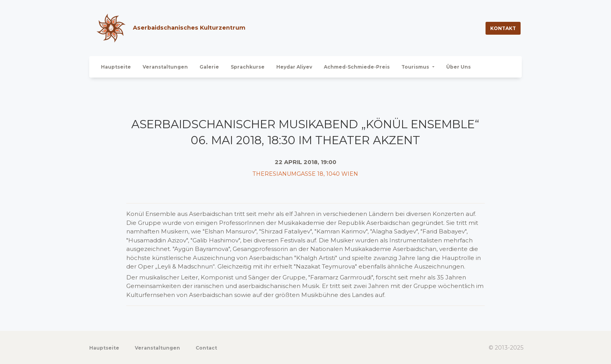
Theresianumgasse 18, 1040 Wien (305, 174)
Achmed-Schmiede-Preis (357, 67)
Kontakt (503, 28)
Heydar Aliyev (294, 67)
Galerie (209, 67)
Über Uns (458, 67)
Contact (206, 348)
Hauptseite (116, 67)
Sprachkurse (248, 67)
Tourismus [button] (416, 67)
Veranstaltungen (165, 67)
